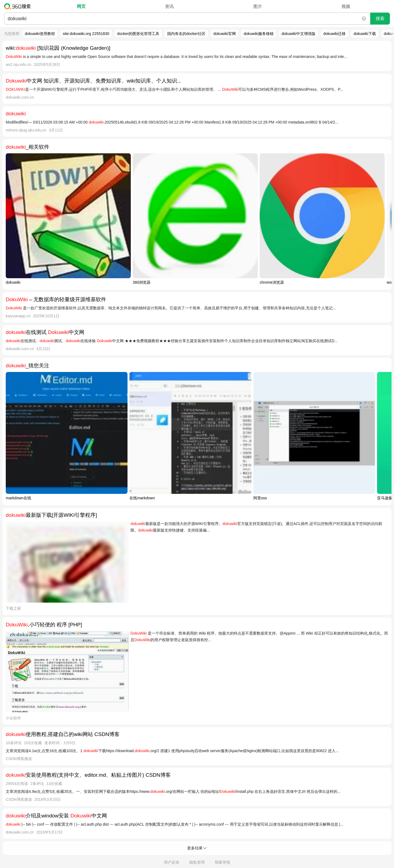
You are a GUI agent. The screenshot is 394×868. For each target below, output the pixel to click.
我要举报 (222, 862)
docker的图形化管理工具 (138, 34)
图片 (258, 6)
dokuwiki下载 (365, 34)
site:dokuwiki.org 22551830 (86, 34)
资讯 (169, 6)
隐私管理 (197, 862)
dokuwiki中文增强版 (299, 34)
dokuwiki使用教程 (40, 34)
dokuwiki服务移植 (259, 34)
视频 (346, 6)
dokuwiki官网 (225, 34)
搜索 (380, 18)
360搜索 (19, 6)
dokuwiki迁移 (335, 34)
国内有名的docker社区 (186, 34)
